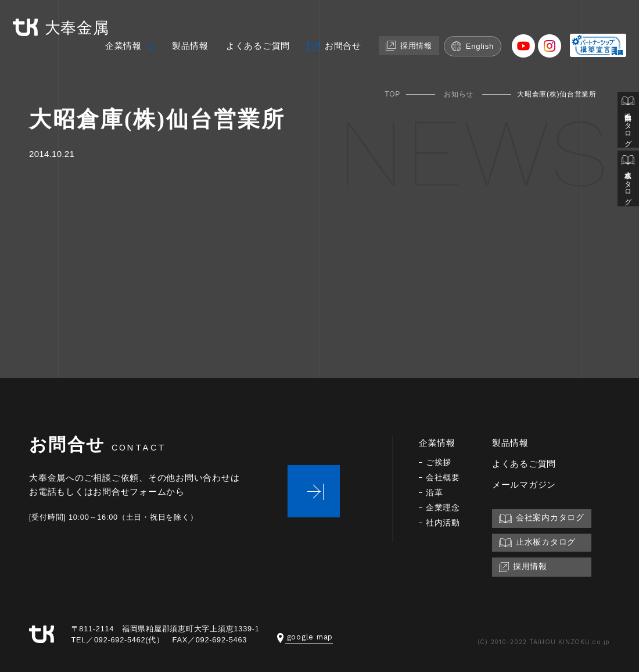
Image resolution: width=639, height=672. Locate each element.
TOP (392, 94)
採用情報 (407, 47)
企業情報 (120, 47)
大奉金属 (63, 28)
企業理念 (443, 508)
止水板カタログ (628, 181)
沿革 (435, 493)
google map (305, 637)
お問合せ (340, 47)
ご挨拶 (439, 462)
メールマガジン (524, 485)
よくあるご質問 (254, 47)
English (472, 47)
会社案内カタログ (628, 121)
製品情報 (187, 47)
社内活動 (443, 523)
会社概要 (443, 478)
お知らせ (459, 94)
